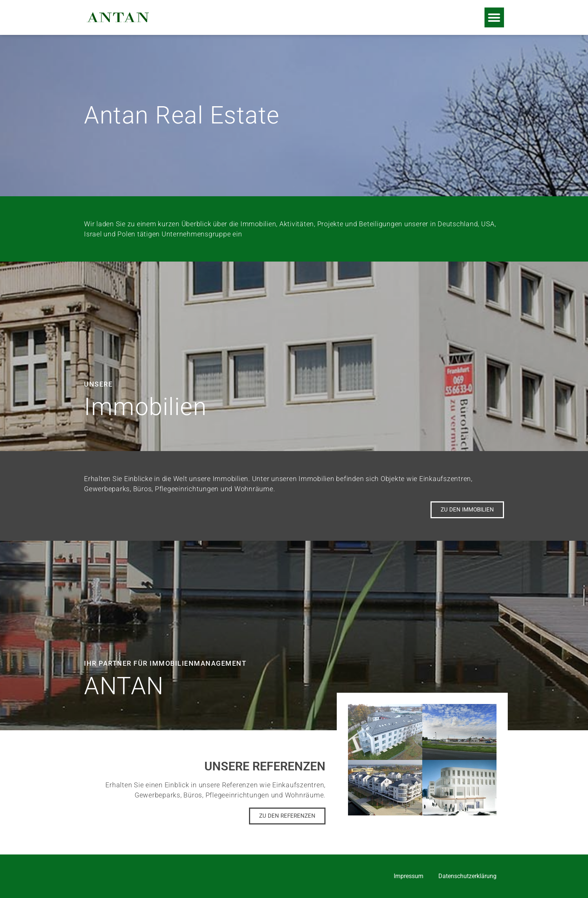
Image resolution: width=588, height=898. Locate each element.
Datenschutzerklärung (467, 876)
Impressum (409, 876)
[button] (494, 17)
